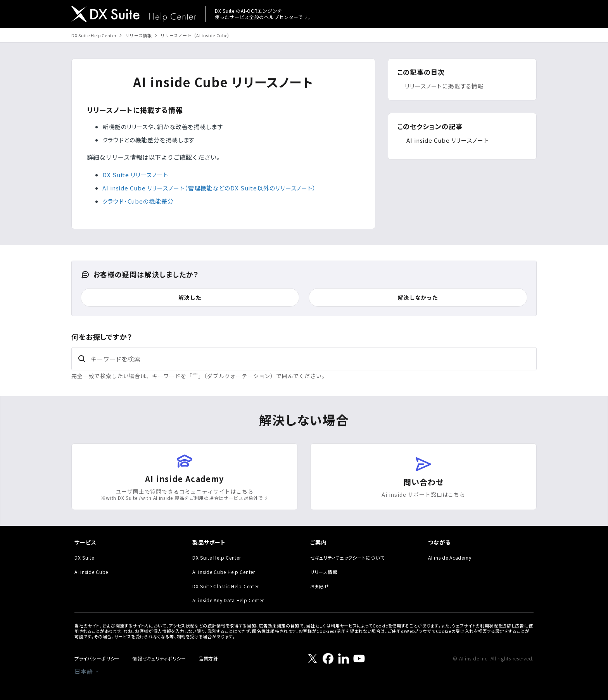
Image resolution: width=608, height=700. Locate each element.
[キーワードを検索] (304, 359)
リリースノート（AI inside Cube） (196, 35)
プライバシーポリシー (97, 658)
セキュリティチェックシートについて (347, 557)
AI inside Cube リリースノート (447, 140)
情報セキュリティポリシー (159, 658)
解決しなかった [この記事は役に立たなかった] (418, 297)
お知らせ (320, 586)
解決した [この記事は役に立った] (190, 297)
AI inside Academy (450, 557)
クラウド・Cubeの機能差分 (138, 201)
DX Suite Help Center (94, 35)
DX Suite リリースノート (135, 175)
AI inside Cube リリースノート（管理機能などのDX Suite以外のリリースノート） (209, 188)
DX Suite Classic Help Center (225, 586)
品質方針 (208, 658)
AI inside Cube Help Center (224, 572)
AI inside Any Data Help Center (228, 600)
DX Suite (84, 557)
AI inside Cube (91, 572)
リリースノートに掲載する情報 (444, 86)
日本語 (87, 671)
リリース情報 (139, 35)
